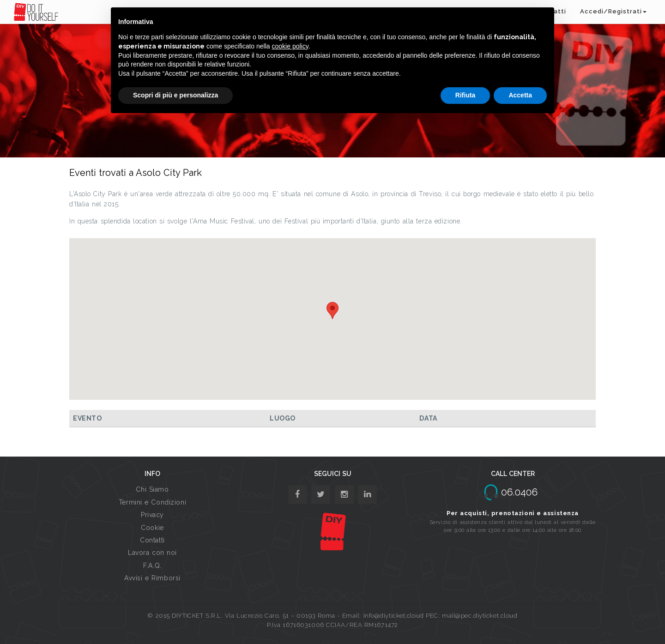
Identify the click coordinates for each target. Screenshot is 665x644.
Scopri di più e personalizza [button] (175, 95)
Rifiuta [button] (465, 95)
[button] (332, 310)
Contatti (152, 540)
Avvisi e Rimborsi (152, 578)
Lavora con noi (152, 553)
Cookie (152, 528)
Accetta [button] (520, 95)
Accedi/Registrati (613, 11)
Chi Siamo (152, 489)
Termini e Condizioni (152, 502)
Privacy (152, 515)
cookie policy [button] (290, 46)
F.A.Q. (152, 566)
